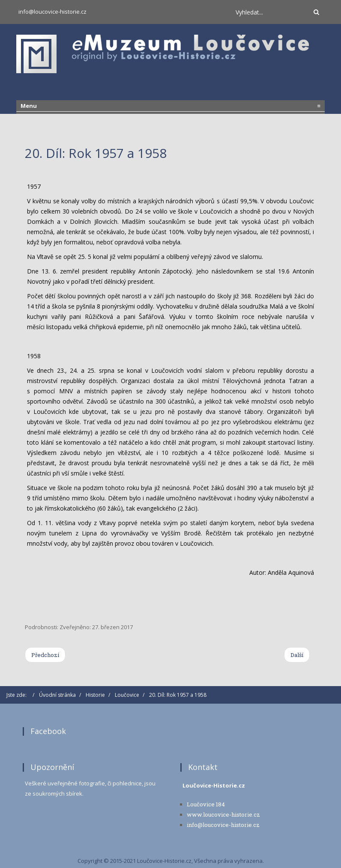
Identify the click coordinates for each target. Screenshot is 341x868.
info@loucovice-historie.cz (52, 12)
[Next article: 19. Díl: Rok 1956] (297, 655)
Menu (170, 106)
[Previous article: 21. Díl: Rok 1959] (45, 655)
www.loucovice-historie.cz (223, 814)
